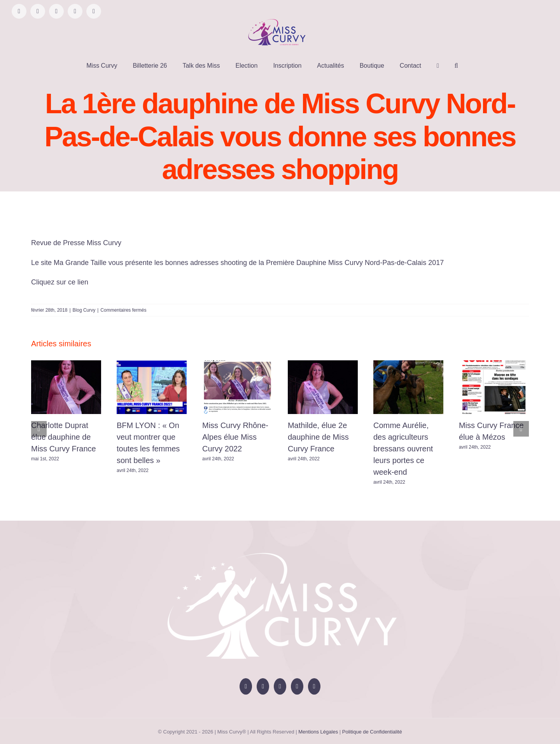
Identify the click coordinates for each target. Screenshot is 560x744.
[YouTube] (263, 686)
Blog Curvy (84, 310)
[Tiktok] (297, 686)
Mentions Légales (318, 732)
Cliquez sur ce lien (61, 282)
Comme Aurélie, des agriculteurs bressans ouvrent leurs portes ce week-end (403, 449)
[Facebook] (246, 686)
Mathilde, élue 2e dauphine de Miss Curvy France (318, 437)
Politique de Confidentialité (372, 732)
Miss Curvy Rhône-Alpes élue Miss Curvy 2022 (235, 437)
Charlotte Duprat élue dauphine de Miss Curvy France (64, 437)
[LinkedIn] (314, 686)
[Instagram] (280, 686)
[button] (456, 66)
